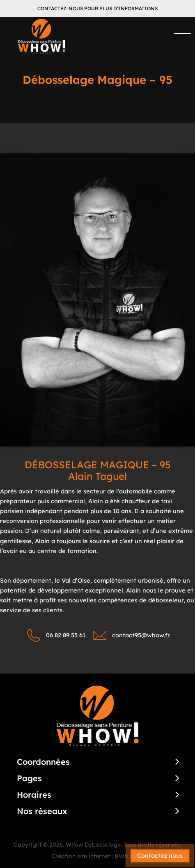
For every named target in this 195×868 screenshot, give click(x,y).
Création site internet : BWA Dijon (98, 856)
